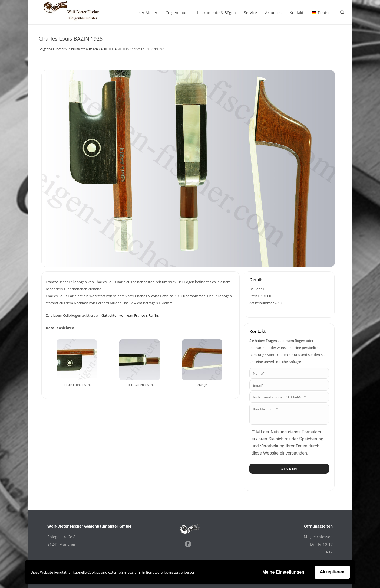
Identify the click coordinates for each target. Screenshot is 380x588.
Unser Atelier (146, 13)
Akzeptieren (332, 572)
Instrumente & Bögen (217, 13)
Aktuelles (273, 13)
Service (250, 13)
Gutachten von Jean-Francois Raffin (130, 315)
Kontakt (297, 13)
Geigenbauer (177, 13)
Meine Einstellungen (283, 572)
